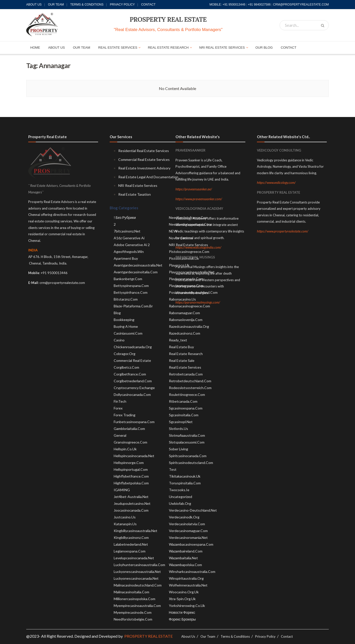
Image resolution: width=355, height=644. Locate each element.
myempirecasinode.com (133, 612)
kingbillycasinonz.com (131, 537)
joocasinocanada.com (131, 510)
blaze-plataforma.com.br (133, 306)
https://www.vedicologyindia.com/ (198, 247)
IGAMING (122, 490)
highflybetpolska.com (131, 483)
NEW (173, 231)
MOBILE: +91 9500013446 (227, 5)
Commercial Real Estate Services (144, 159)
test (173, 469)
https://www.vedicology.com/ (276, 183)
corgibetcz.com (126, 367)
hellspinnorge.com (129, 463)
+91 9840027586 (259, 5)
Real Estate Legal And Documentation (148, 177)
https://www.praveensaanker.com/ (199, 199)
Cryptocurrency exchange (134, 388)
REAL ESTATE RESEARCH (168, 48)
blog (117, 313)
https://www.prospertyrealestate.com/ (283, 231)
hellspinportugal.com (131, 469)
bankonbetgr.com (128, 279)
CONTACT (289, 48)
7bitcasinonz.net (127, 231)
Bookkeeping (124, 320)
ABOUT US (56, 48)
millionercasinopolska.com (135, 599)
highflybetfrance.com (131, 476)
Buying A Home (126, 326)
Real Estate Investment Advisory (144, 168)
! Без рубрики (125, 217)
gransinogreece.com (130, 442)
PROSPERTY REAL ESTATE (168, 19)
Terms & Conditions (87, 5)
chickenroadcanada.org (133, 347)
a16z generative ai (129, 238)
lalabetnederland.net (131, 544)
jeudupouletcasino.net (132, 503)
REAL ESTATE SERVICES (118, 48)
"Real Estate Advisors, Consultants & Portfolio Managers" (168, 30)
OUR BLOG (264, 48)
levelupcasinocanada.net (134, 558)
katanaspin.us (125, 524)
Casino (119, 340)
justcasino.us (125, 517)
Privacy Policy (122, 5)
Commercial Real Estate (132, 360)
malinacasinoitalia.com (131, 592)
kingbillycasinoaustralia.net (136, 531)
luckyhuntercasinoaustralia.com (139, 565)
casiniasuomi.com (128, 333)
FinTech (120, 401)
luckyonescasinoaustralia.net (137, 572)
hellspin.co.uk (125, 449)
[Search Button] (324, 25)
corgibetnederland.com (133, 381)
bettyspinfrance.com (131, 292)
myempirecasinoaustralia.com (137, 606)
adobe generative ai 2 (132, 245)
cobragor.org (125, 354)
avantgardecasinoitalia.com (136, 272)
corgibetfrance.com (130, 374)
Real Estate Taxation (135, 194)
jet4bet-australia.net (131, 497)
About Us (34, 5)
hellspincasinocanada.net (134, 456)
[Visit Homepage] (42, 25)
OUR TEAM (81, 48)
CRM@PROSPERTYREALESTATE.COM (301, 5)
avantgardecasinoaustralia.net (138, 265)
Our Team (56, 5)
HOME (35, 48)
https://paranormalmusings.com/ (198, 302)
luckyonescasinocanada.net (136, 578)
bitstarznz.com (126, 299)
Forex (118, 408)
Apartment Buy (126, 258)
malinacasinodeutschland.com (138, 585)
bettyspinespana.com (131, 286)
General (120, 435)
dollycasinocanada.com (132, 394)
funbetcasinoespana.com (134, 422)
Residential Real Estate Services (144, 151)
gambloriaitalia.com (129, 429)
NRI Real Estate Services (138, 185)
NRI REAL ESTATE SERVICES (222, 48)
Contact (148, 5)
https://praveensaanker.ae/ (194, 189)
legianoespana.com (130, 551)
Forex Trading (125, 415)
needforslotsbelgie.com (133, 619)
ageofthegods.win (129, 252)
